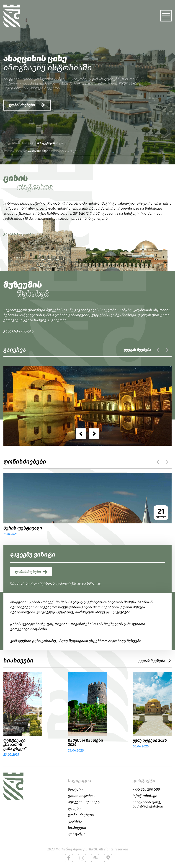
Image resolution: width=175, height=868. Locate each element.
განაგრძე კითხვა (19, 234)
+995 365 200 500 (146, 789)
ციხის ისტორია (81, 796)
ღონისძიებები (22, 105)
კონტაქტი (77, 834)
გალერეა (75, 821)
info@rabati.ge (145, 796)
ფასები (74, 809)
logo (17, 786)
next (167, 350)
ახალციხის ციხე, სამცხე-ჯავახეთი (148, 804)
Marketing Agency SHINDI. (77, 849)
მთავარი (75, 789)
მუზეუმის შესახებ (84, 802)
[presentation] (81, 434)
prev (158, 350)
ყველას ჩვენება (138, 350)
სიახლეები (77, 828)
